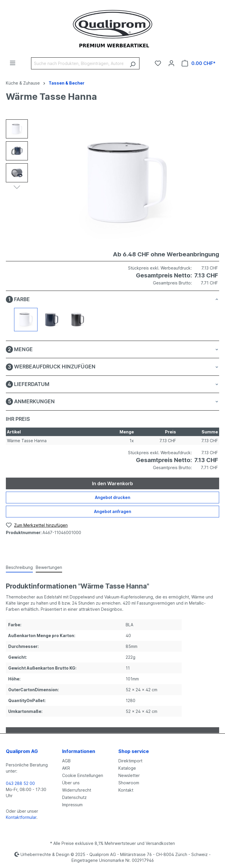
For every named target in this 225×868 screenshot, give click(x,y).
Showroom (129, 783)
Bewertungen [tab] (49, 567)
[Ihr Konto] (171, 63)
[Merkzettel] (158, 63)
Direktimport (130, 761)
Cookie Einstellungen (83, 775)
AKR (66, 768)
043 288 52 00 (20, 783)
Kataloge (127, 768)
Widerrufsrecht (77, 790)
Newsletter (129, 775)
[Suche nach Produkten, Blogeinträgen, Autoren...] (79, 63)
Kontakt (126, 790)
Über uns (71, 783)
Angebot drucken (113, 497)
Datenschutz (74, 797)
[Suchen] (133, 63)
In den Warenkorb (112, 483)
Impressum (72, 805)
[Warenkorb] (199, 63)
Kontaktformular (21, 817)
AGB (66, 761)
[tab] (19, 568)
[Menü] (13, 63)
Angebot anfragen (113, 511)
